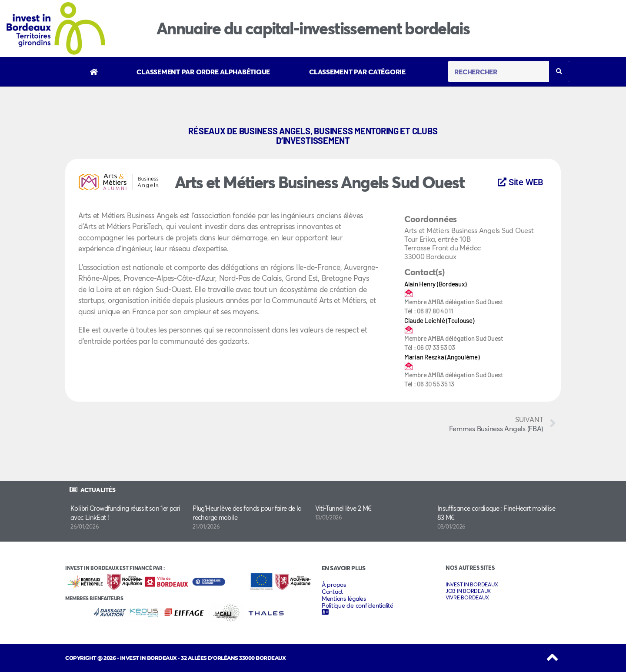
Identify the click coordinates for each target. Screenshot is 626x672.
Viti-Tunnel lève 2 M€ (343, 508)
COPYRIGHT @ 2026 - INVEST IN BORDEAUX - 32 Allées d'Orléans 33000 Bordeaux (175, 658)
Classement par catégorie (357, 72)
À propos (334, 585)
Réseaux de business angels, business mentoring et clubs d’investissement (313, 136)
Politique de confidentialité (358, 605)
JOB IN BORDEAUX (468, 591)
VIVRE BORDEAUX (467, 597)
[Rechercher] (559, 72)
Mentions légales (344, 599)
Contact (332, 592)
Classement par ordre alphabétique (203, 72)
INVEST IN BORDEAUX (472, 584)
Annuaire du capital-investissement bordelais (313, 28)
